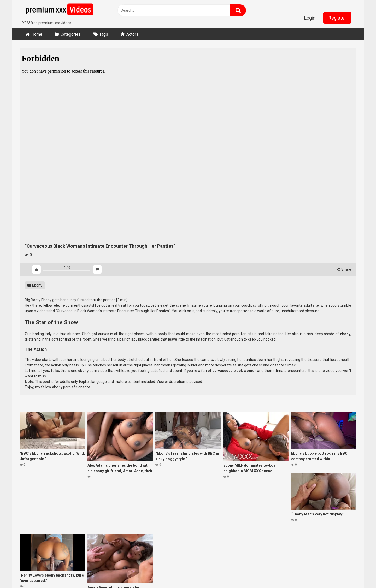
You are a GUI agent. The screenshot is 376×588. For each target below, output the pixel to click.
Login (310, 18)
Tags (104, 34)
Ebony (35, 285)
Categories (71, 34)
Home (37, 34)
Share (344, 269)
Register (337, 18)
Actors (132, 34)
